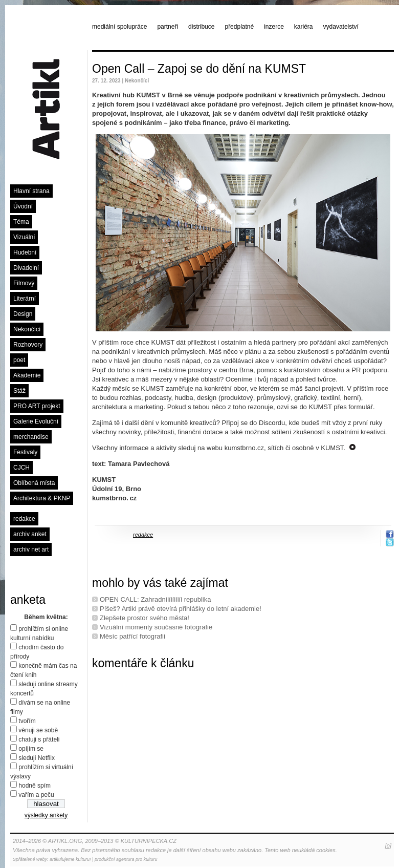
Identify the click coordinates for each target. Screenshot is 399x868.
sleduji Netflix (37, 758)
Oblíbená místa (34, 483)
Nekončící (27, 329)
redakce (24, 519)
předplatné (239, 27)
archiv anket (30, 534)
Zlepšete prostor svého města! (145, 618)
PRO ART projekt (37, 406)
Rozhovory (28, 345)
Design (23, 314)
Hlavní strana (31, 191)
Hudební (25, 252)
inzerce (274, 27)
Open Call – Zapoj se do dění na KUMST (199, 69)
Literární (25, 299)
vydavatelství (341, 27)
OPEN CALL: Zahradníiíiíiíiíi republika (155, 599)
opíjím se (31, 749)
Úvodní (23, 206)
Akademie (27, 375)
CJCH (21, 468)
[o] (388, 845)
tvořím (27, 721)
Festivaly (25, 452)
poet (19, 360)
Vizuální (24, 237)
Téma (21, 222)
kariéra (304, 27)
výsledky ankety (46, 815)
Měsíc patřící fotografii (132, 636)
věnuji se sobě (38, 730)
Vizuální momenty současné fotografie (156, 627)
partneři (168, 27)
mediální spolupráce (119, 27)
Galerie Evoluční (36, 421)
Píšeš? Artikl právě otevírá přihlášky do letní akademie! (181, 609)
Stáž (19, 391)
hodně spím (35, 786)
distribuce (201, 27)
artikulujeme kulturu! (70, 859)
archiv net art (31, 549)
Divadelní (26, 268)
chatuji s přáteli (39, 739)
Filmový (24, 283)
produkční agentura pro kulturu (126, 859)
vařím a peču (36, 795)
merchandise (31, 437)
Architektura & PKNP (42, 498)
